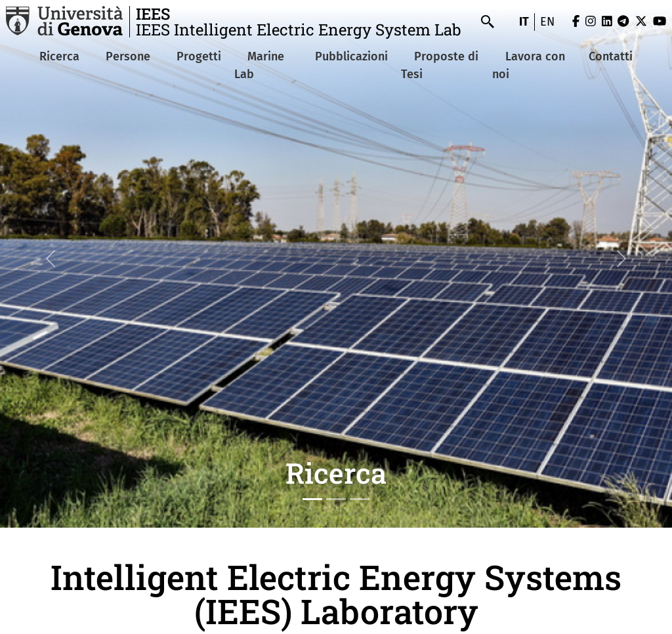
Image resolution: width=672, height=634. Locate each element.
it (524, 22)
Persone (128, 56)
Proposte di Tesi (440, 65)
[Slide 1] (312, 499)
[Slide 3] (360, 499)
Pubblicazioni (351, 56)
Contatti (611, 56)
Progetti (199, 56)
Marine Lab (259, 65)
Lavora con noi (529, 65)
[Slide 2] (336, 499)
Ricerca (59, 56)
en (547, 22)
